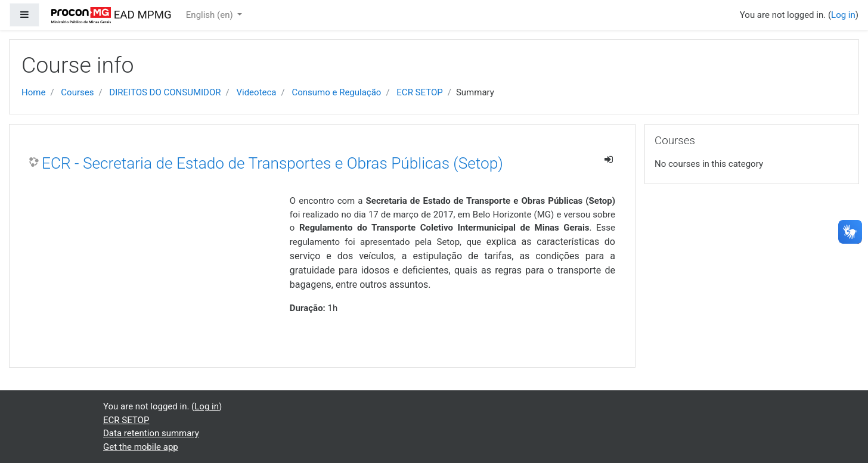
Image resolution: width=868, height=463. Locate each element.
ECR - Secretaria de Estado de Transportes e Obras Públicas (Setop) (272, 163)
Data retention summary (151, 433)
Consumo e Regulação (336, 92)
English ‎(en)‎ (211, 15)
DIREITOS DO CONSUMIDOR (165, 92)
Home (33, 92)
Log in (843, 15)
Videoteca (256, 92)
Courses (77, 92)
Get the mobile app (141, 447)
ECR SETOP (419, 92)
